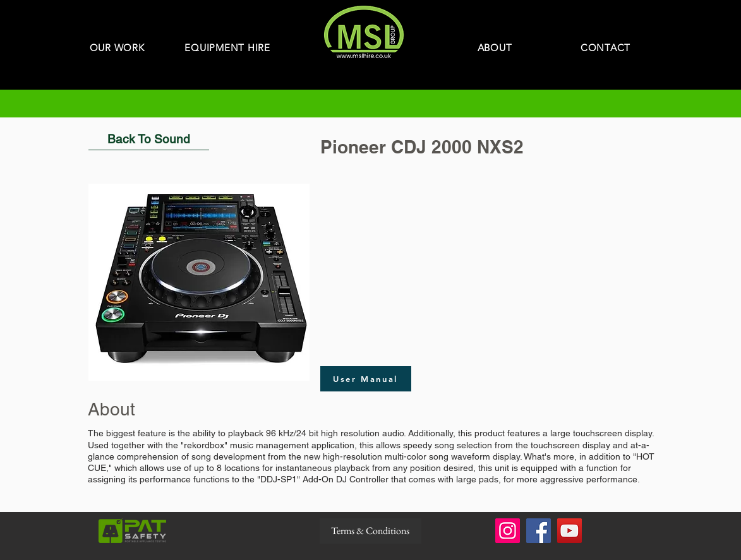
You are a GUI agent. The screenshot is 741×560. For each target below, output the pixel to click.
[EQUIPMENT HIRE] (228, 48)
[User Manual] (366, 379)
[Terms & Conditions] (370, 531)
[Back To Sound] (149, 139)
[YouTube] (569, 531)
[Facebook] (539, 531)
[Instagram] (508, 531)
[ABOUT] (495, 48)
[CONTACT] (606, 48)
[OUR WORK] (117, 48)
